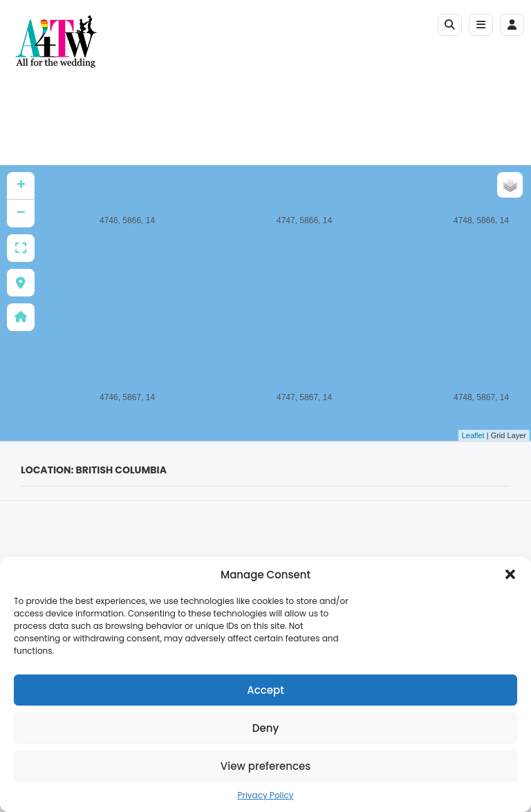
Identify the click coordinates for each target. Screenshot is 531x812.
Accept (265, 690)
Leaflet (473, 435)
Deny (265, 728)
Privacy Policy (265, 795)
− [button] (21, 214)
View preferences (265, 766)
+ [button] (21, 186)
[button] (510, 574)
